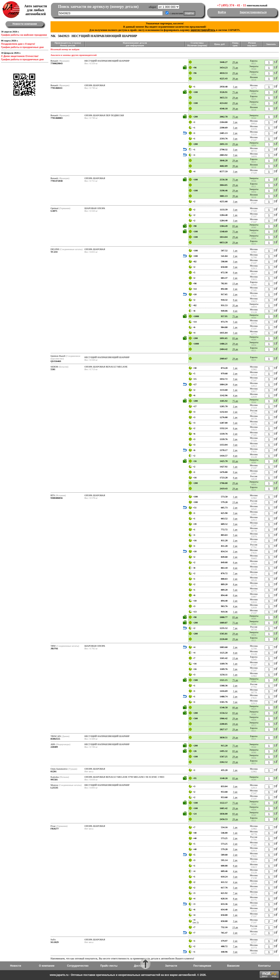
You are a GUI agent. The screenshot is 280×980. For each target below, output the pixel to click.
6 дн (235, 300)
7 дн (235, 573)
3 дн (235, 122)
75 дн (235, 67)
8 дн (235, 584)
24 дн (235, 724)
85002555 (55, 739)
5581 (53, 369)
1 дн (235, 215)
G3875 (54, 211)
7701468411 (56, 88)
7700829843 (57, 63)
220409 (54, 747)
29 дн (235, 62)
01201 (54, 771)
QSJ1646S (56, 361)
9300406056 (57, 498)
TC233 (54, 252)
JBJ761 (54, 648)
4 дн (235, 311)
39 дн (235, 78)
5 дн (235, 87)
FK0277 (55, 829)
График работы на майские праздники (24, 35)
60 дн (235, 707)
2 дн (235, 133)
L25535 (54, 788)
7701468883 (57, 118)
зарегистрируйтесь (203, 30)
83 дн (235, 226)
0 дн (235, 272)
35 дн (235, 305)
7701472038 (57, 181)
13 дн (235, 283)
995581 (54, 779)
